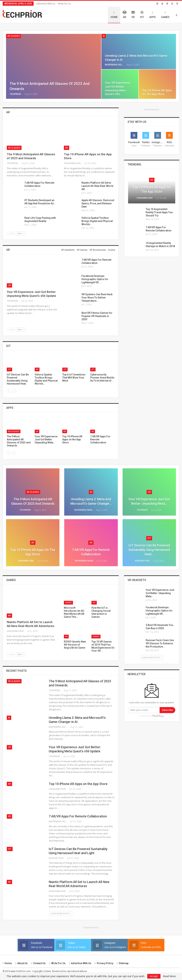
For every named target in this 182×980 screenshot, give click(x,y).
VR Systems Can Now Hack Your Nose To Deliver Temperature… (97, 298)
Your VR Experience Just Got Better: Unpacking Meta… (160, 593)
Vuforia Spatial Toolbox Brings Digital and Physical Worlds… (97, 221)
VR (133, 16)
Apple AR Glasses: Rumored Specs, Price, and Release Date (98, 203)
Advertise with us (46, 4)
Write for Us (64, 4)
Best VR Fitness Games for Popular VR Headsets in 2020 (97, 316)
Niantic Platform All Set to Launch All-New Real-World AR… (97, 186)
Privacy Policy (104, 963)
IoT (142, 16)
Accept (154, 976)
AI (104, 36)
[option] (61, 372)
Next (21, 233)
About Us (21, 963)
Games (165, 15)
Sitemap (123, 963)
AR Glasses (13, 36)
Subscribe (167, 710)
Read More (169, 976)
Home (114, 15)
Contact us (38, 963)
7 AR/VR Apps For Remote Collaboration (78, 816)
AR (125, 16)
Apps (152, 15)
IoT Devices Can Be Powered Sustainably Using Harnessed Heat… (149, 550)
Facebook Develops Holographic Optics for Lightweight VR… (95, 279)
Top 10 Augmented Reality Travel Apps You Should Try (159, 212)
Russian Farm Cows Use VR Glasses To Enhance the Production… (160, 643)
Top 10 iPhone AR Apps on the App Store (78, 784)
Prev (11, 233)
